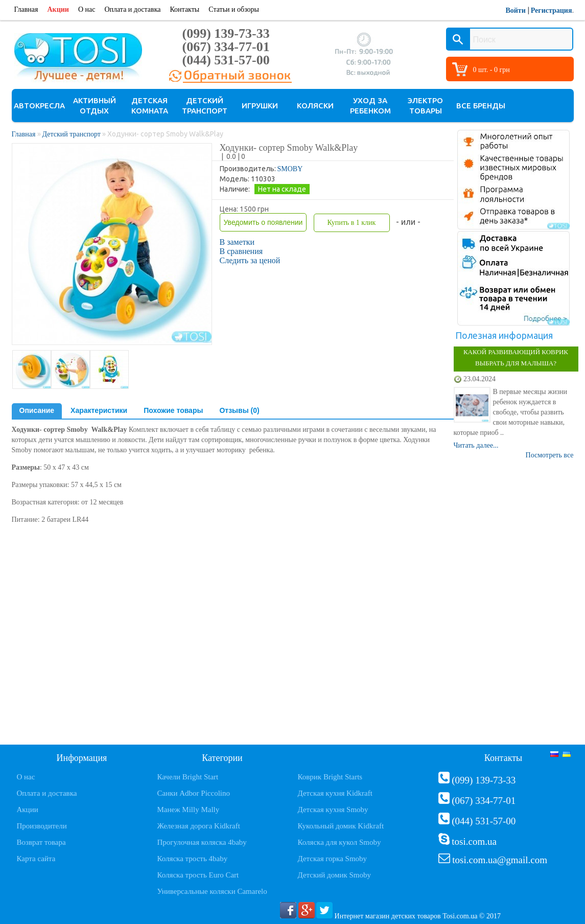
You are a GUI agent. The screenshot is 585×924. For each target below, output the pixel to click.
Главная (26, 9)
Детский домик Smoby (334, 875)
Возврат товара (41, 842)
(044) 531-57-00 (226, 60)
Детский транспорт (205, 106)
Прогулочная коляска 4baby (202, 842)
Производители (42, 826)
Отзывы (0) (239, 410)
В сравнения (241, 251)
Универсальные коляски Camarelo (212, 891)
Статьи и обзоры (234, 9)
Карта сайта (36, 859)
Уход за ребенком (370, 106)
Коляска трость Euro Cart (198, 875)
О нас (87, 9)
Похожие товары (173, 410)
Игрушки (260, 106)
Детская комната (150, 106)
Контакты (184, 9)
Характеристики (99, 410)
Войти (515, 10)
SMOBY (290, 169)
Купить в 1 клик (351, 223)
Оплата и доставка (132, 9)
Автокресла (39, 106)
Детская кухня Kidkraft (335, 793)
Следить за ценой (250, 260)
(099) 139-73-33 (226, 33)
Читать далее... (476, 445)
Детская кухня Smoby (333, 810)
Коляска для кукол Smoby (340, 842)
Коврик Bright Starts (330, 777)
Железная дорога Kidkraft (199, 826)
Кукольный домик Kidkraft (341, 826)
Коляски (315, 106)
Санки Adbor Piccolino (194, 793)
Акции (58, 9)
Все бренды (481, 106)
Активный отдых (95, 106)
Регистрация (552, 10)
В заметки (237, 242)
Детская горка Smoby (333, 859)
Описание (37, 410)
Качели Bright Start (188, 777)
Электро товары (425, 106)
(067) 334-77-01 (226, 47)
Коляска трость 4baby (193, 859)
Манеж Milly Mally (189, 810)
